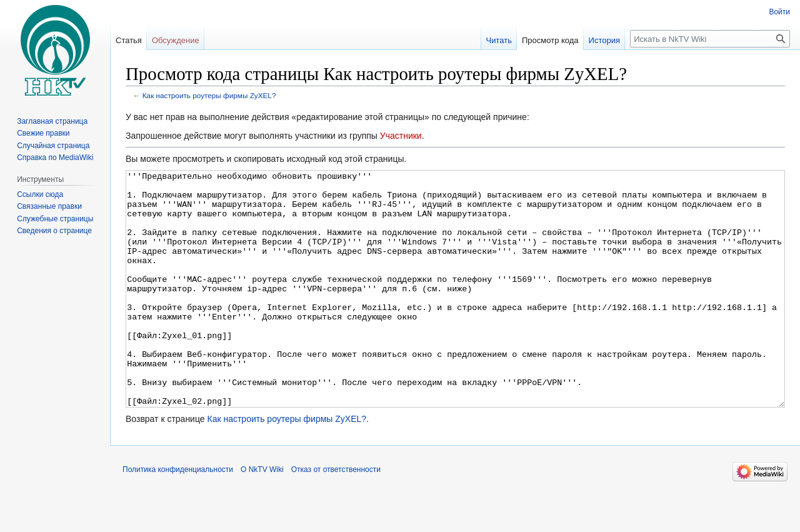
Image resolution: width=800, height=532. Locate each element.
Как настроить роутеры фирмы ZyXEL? (209, 95)
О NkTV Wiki (262, 516)
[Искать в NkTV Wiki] (710, 39)
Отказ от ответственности (336, 516)
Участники (401, 136)
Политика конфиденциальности (178, 516)
